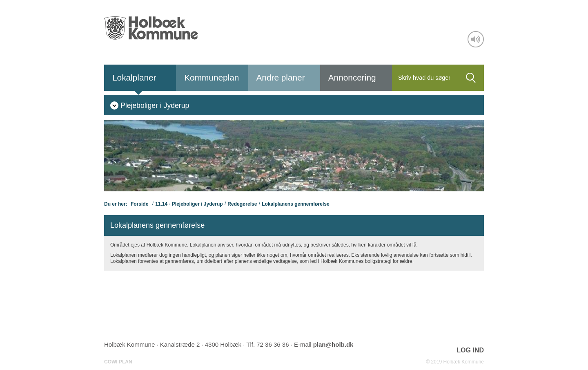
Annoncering (352, 77)
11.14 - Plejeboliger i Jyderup (189, 204)
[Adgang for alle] (476, 39)
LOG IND (470, 350)
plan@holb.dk (333, 344)
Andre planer (281, 77)
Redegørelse (242, 204)
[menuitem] (150, 105)
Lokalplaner (134, 77)
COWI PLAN (118, 362)
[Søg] (425, 78)
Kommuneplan (212, 77)
